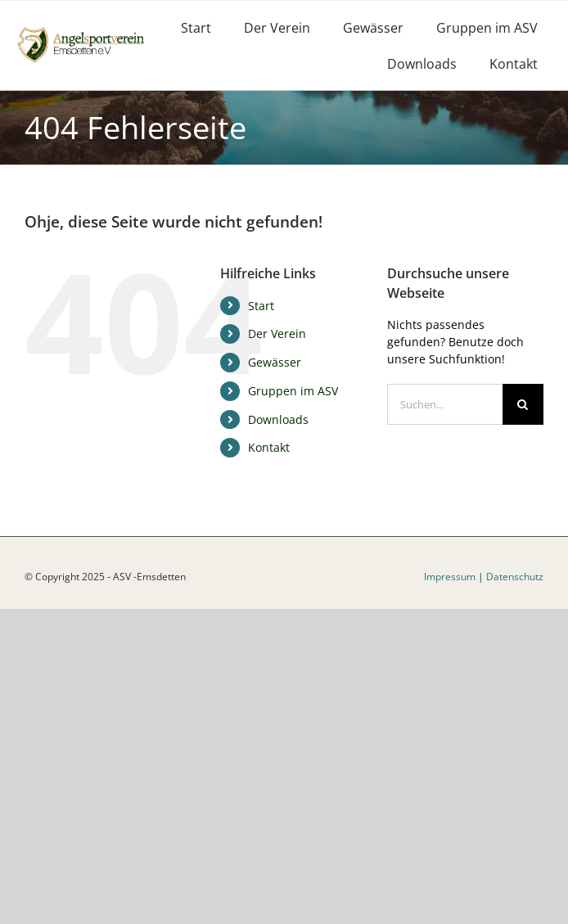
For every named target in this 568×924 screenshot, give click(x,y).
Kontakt (269, 447)
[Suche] (523, 404)
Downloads (278, 419)
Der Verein (277, 334)
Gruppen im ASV (293, 391)
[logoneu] (87, 30)
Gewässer (275, 362)
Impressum (450, 577)
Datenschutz (515, 577)
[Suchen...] (445, 404)
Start (261, 306)
